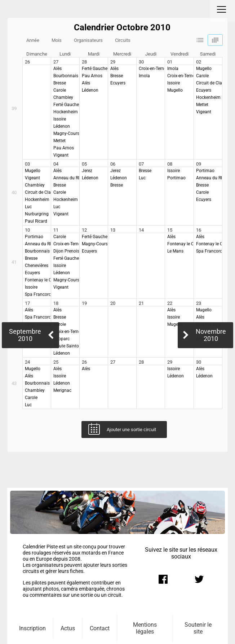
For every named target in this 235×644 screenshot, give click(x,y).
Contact (100, 628)
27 (56, 62)
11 (56, 230)
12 (84, 230)
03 (27, 164)
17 (27, 303)
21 (141, 303)
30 (141, 62)
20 (113, 303)
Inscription (32, 628)
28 (84, 62)
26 (27, 62)
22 (170, 303)
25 (56, 362)
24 (27, 362)
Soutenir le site (198, 628)
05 (84, 164)
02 (199, 62)
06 (113, 164)
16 (199, 230)
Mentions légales (145, 628)
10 (27, 230)
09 (199, 164)
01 (170, 62)
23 (199, 303)
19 (84, 303)
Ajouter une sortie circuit (131, 430)
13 (113, 230)
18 (56, 303)
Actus (68, 628)
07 (141, 164)
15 (170, 230)
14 (141, 230)
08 (170, 164)
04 (56, 164)
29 (113, 62)
